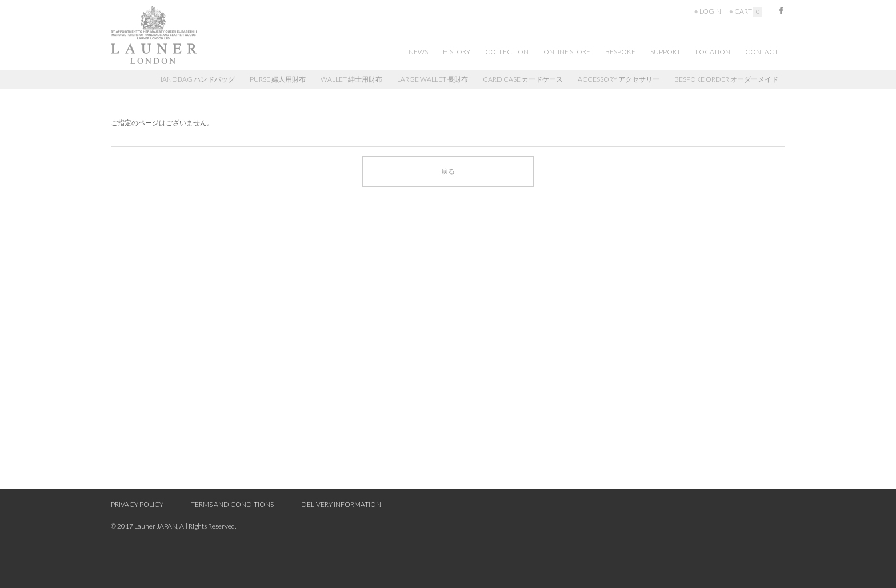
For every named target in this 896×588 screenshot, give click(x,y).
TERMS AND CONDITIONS (232, 504)
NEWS (418, 52)
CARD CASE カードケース (523, 79)
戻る (448, 171)
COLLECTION (507, 52)
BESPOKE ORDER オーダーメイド (726, 79)
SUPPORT (665, 52)
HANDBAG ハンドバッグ (196, 79)
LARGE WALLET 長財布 (433, 79)
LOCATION (713, 52)
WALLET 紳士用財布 (351, 79)
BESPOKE (620, 52)
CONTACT (762, 52)
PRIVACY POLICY (137, 504)
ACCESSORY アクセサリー (619, 79)
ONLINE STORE (567, 52)
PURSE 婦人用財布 (278, 79)
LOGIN (710, 11)
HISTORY (457, 52)
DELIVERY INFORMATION (341, 504)
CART (748, 11)
